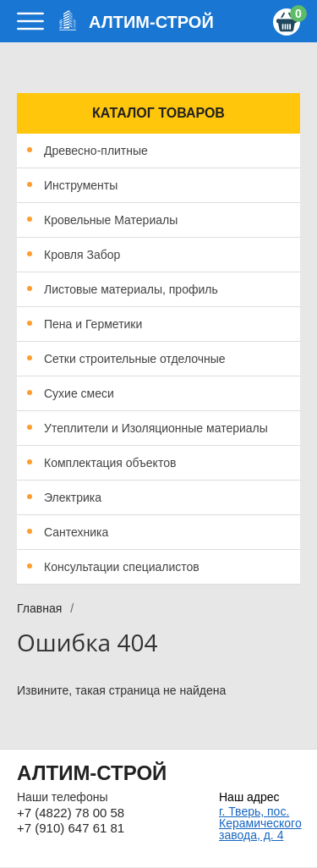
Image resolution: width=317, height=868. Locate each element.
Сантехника (76, 532)
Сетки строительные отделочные (135, 359)
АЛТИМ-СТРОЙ (151, 22)
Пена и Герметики (93, 324)
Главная (39, 608)
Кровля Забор (82, 255)
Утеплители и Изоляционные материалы (156, 428)
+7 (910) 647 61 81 (71, 828)
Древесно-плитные (96, 151)
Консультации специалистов (122, 567)
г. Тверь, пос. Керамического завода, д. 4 (260, 823)
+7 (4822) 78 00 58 (71, 813)
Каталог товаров (158, 113)
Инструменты (81, 185)
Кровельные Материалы (111, 220)
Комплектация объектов (110, 463)
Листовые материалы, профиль (131, 289)
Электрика (73, 497)
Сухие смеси (79, 393)
